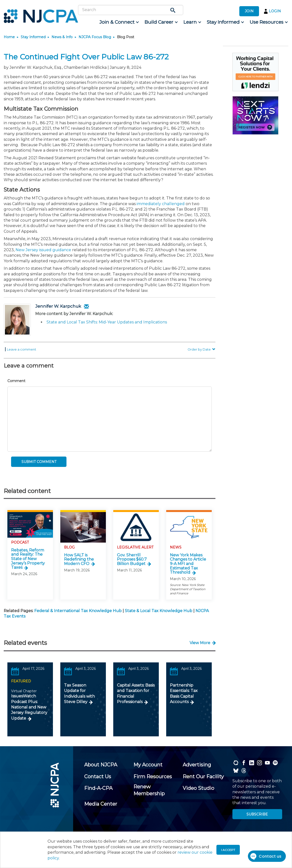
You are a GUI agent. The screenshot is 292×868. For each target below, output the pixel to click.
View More (200, 643)
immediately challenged (161, 204)
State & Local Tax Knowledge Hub (159, 611)
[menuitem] (119, 22)
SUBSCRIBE (257, 814)
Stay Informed (33, 37)
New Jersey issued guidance (43, 250)
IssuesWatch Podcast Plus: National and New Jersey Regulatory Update (29, 707)
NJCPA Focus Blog (95, 37)
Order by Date (202, 349)
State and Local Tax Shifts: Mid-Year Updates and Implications (107, 322)
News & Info (62, 37)
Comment (16, 381)
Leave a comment (22, 349)
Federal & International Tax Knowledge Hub (78, 611)
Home (9, 37)
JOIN (249, 11)
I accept (228, 850)
